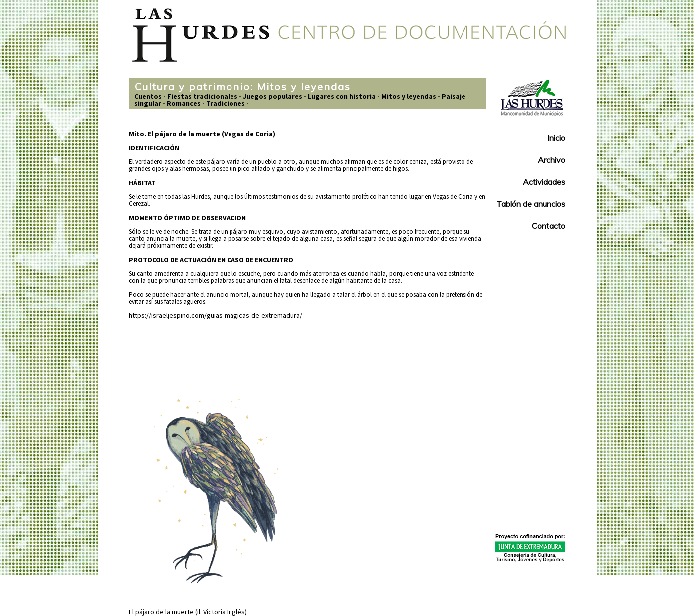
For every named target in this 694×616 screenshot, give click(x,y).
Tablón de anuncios (531, 204)
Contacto (549, 226)
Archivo (552, 160)
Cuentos (148, 96)
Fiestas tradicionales (202, 96)
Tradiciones (226, 103)
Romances (184, 103)
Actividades (544, 182)
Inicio (556, 138)
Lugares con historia (342, 96)
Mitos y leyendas (409, 96)
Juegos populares (273, 96)
